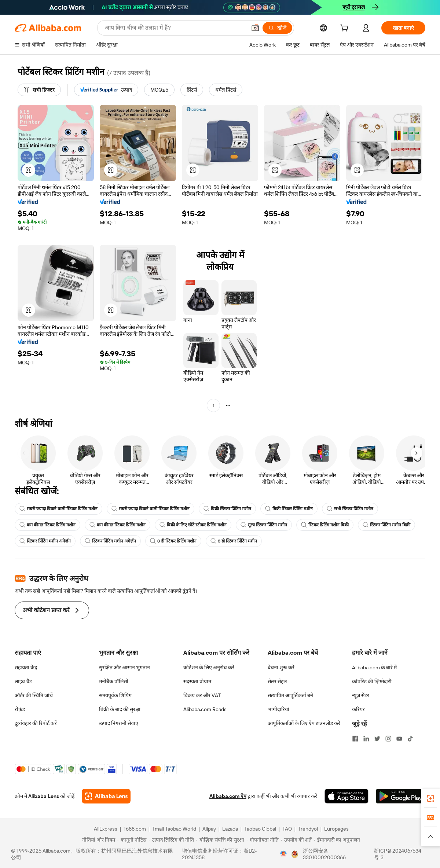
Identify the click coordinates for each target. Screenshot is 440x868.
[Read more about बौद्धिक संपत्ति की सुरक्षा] (220, 840)
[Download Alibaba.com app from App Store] (346, 796)
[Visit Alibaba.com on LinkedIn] (366, 739)
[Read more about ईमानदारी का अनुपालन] (337, 840)
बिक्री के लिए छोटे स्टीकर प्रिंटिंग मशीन (193, 525)
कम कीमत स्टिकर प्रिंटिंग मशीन (47, 525)
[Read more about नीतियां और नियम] (98, 840)
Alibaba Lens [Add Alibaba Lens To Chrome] (44, 796)
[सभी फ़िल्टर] (39, 90)
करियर (358, 709)
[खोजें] (277, 28)
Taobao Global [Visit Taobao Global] (260, 829)
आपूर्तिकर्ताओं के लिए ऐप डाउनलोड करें (304, 723)
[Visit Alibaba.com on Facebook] (355, 739)
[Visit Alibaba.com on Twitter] (377, 739)
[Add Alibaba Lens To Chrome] (106, 796)
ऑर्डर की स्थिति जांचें (34, 695)
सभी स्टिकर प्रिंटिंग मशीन (350, 509)
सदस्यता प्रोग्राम (197, 681)
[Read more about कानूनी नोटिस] (132, 840)
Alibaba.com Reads (205, 709)
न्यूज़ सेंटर (361, 695)
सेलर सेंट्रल (277, 681)
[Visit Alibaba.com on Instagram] (388, 739)
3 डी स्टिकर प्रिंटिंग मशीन (173, 541)
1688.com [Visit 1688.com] (135, 829)
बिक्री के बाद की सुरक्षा (120, 709)
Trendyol (308, 829)
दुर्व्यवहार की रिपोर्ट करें (36, 723)
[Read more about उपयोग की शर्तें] (296, 840)
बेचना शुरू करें (281, 667)
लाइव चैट (23, 681)
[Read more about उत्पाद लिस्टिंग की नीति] (171, 840)
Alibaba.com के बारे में (374, 667)
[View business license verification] (283, 854)
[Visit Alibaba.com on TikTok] (410, 739)
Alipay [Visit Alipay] (209, 829)
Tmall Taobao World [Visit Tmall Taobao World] (174, 829)
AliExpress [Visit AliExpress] (106, 829)
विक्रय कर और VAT (202, 695)
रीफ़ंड (20, 709)
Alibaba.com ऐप (228, 796)
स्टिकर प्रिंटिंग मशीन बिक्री (325, 525)
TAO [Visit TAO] (287, 829)
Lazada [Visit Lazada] (230, 829)
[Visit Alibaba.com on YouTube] (399, 739)
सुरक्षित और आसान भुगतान (124, 667)
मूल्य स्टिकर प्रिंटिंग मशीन (264, 525)
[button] (255, 28)
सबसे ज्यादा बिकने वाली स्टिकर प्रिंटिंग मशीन (58, 509)
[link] (430, 798)
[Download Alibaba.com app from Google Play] (401, 796)
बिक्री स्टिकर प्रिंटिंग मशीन (227, 509)
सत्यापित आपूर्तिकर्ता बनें (290, 695)
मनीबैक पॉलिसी (114, 681)
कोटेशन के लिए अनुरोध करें (209, 667)
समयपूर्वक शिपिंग (115, 695)
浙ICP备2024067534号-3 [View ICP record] (397, 854)
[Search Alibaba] (175, 28)
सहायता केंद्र (26, 667)
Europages (336, 829)
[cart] (346, 29)
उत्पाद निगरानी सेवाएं (119, 723)
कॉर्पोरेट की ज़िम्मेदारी (372, 681)
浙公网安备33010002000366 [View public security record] (324, 854)
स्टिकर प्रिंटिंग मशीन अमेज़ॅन (45, 541)
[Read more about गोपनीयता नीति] (263, 840)
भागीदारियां (278, 709)
